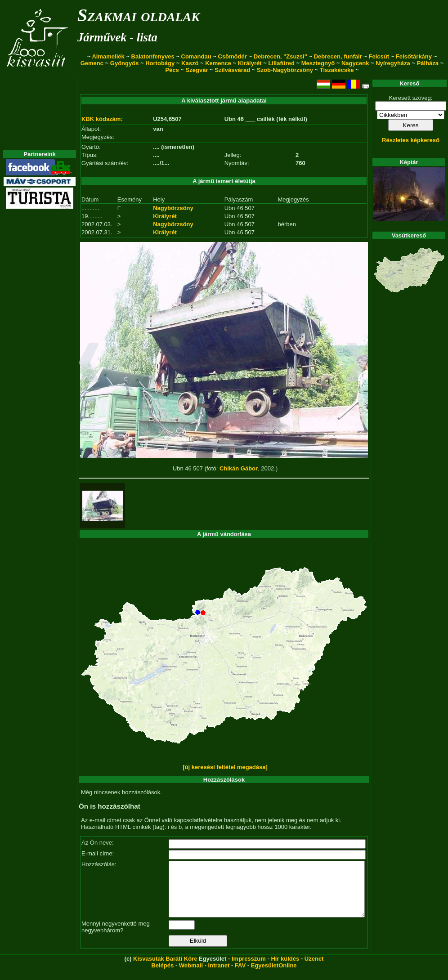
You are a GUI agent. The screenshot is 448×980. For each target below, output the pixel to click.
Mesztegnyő (318, 63)
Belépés (162, 976)
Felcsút (379, 56)
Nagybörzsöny (173, 208)
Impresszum (249, 969)
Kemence (218, 63)
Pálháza (428, 63)
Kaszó (190, 63)
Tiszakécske (337, 70)
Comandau (196, 56)
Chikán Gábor (239, 468)
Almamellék (108, 56)
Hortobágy (160, 63)
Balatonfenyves (153, 56)
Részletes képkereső (411, 140)
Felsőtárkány (414, 56)
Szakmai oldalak (139, 15)
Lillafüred (281, 63)
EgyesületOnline (274, 976)
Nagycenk (355, 63)
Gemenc (92, 63)
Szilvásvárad (232, 70)
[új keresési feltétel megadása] (225, 767)
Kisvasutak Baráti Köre (165, 969)
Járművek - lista (117, 37)
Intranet (219, 976)
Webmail (191, 976)
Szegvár (197, 70)
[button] (89, 364)
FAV (240, 976)
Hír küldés (285, 969)
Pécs (172, 70)
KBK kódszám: (102, 119)
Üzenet (314, 969)
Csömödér (233, 56)
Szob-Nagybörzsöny (285, 70)
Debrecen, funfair (338, 56)
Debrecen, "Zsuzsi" (280, 56)
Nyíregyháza (393, 63)
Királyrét (250, 63)
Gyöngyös (125, 63)
